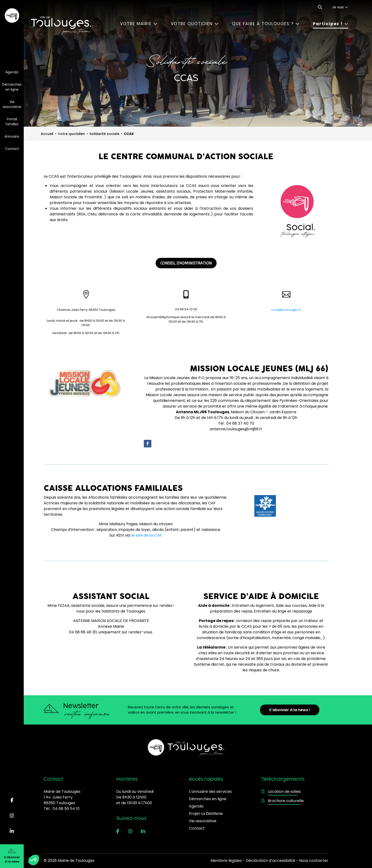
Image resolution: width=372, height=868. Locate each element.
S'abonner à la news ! (290, 710)
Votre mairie (139, 24)
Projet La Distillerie (206, 814)
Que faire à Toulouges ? (266, 24)
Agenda (12, 72)
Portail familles (12, 122)
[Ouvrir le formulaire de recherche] (320, 7)
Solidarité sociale (104, 134)
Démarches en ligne (12, 87)
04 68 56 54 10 (66, 809)
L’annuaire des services (210, 791)
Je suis (340, 7)
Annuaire (12, 136)
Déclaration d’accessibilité (270, 861)
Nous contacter (314, 861)
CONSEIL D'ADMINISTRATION (186, 263)
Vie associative (12, 104)
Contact (12, 149)
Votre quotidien (195, 24)
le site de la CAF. (147, 535)
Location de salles (281, 791)
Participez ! (331, 24)
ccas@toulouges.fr (286, 310)
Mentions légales (226, 861)
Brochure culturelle (283, 801)
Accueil (47, 134)
